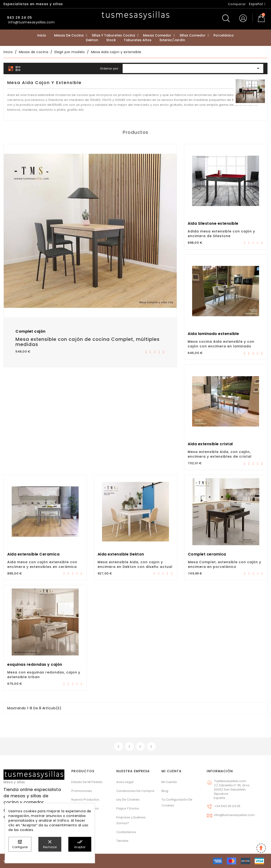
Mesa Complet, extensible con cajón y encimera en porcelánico (225, 564)
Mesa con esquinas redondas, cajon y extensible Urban (44, 675)
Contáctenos (126, 832)
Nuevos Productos (85, 800)
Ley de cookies (128, 800)
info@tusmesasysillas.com (234, 815)
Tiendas (122, 841)
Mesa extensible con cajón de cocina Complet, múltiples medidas (88, 342)
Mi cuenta (172, 771)
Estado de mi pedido (87, 782)
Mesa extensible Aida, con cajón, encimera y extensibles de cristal (220, 454)
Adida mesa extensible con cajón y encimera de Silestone (221, 234)
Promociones (82, 791)
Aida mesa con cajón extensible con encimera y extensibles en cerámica (42, 564)
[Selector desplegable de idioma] (257, 4)
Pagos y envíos (128, 808)
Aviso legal (125, 782)
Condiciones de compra (135, 791)
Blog (165, 791)
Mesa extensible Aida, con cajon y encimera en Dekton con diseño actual (135, 564)
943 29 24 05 (19, 18)
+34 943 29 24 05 (227, 806)
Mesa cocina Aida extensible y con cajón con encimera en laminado (221, 344)
